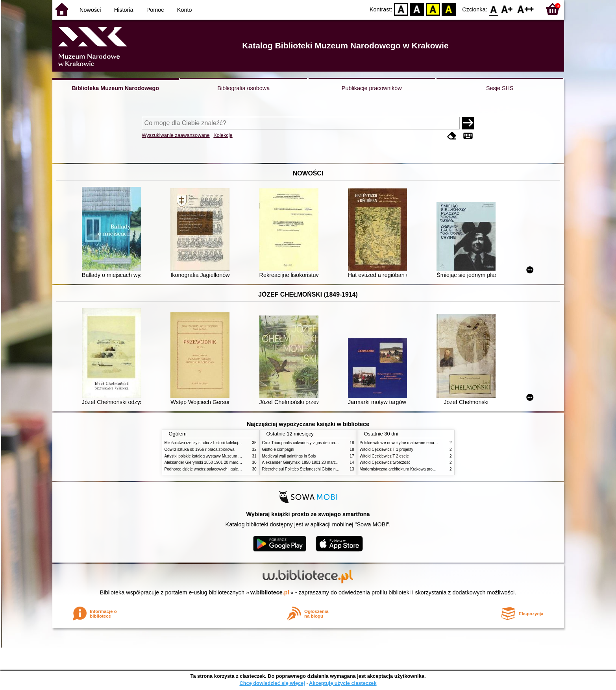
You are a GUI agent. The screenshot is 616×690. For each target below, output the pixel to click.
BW (417, 9)
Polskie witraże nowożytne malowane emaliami (401, 443)
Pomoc (155, 10)
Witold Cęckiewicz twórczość (385, 462)
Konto (185, 10)
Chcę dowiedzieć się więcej (272, 683)
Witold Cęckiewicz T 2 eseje (384, 456)
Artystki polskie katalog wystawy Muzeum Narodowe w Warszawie (223, 456)
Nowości (90, 10)
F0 (494, 9)
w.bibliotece (270, 592)
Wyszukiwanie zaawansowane (176, 135)
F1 (507, 9)
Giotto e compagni (278, 449)
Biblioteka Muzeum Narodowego (116, 88)
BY (449, 9)
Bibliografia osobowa (243, 88)
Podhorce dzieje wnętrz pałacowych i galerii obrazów (211, 469)
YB (433, 9)
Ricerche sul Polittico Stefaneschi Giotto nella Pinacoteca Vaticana (321, 469)
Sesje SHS (500, 88)
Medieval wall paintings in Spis (289, 456)
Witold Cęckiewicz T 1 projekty (387, 449)
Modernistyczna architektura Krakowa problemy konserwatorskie (416, 469)
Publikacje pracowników (372, 88)
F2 (526, 9)
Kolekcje (223, 135)
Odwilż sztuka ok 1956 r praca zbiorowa (200, 449)
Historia (124, 10)
